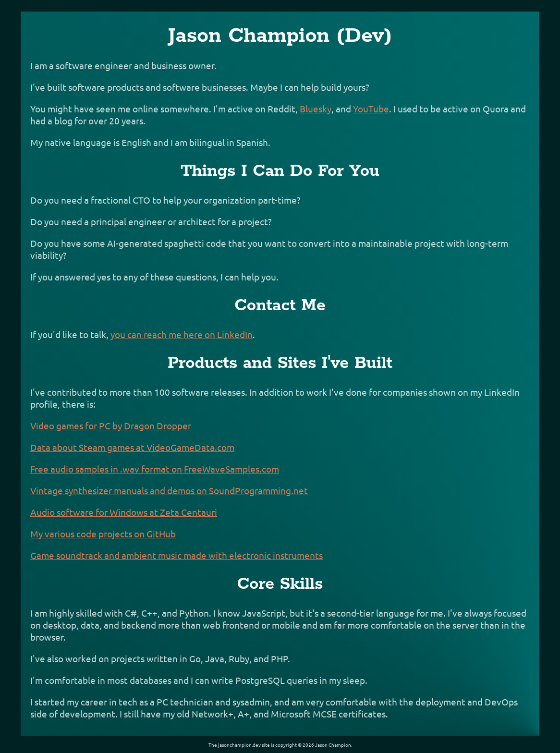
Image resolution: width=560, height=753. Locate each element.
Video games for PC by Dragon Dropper (111, 425)
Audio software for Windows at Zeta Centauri (124, 512)
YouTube (371, 109)
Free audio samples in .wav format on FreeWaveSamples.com (155, 469)
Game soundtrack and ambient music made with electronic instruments (177, 555)
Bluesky (316, 109)
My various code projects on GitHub (103, 534)
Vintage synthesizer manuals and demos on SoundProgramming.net (169, 490)
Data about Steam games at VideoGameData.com (132, 447)
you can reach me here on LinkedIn (182, 334)
